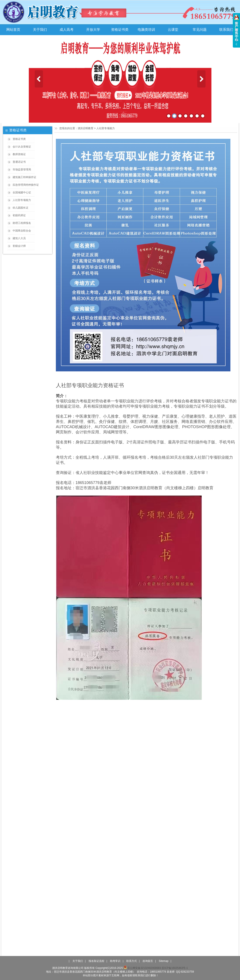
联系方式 (132, 961)
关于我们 (40, 30)
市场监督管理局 (22, 170)
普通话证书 (19, 162)
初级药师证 (19, 215)
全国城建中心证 (22, 192)
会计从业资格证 (22, 147)
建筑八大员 (19, 238)
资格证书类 (120, 30)
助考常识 (115, 961)
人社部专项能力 (22, 200)
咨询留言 (148, 961)
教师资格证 (19, 154)
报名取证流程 (96, 961)
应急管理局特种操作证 (26, 185)
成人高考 (67, 30)
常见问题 (200, 30)
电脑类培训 (146, 30)
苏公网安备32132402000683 (142, 968)
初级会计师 (19, 246)
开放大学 (93, 30)
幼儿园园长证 (21, 208)
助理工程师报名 (22, 223)
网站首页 (13, 30)
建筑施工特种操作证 (24, 177)
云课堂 (173, 30)
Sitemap (164, 961)
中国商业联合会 (22, 231)
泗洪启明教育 (86, 128)
